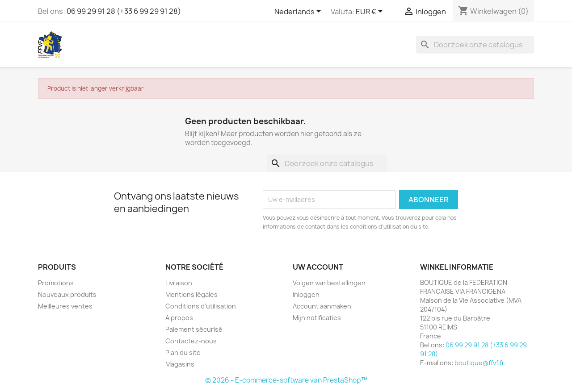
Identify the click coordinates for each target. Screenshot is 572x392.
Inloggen (306, 294)
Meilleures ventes (65, 306)
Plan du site (183, 352)
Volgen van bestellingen (329, 283)
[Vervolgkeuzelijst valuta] (371, 12)
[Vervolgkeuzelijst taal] (299, 12)
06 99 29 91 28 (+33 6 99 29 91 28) (124, 11)
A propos (179, 318)
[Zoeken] (475, 45)
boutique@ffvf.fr (479, 363)
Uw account (318, 267)
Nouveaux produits (67, 294)
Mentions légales (191, 294)
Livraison (179, 283)
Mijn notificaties (317, 318)
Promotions (56, 283)
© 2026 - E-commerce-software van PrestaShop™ (286, 380)
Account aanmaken (322, 306)
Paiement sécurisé (194, 329)
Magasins (180, 364)
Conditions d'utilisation (201, 306)
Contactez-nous (191, 341)
